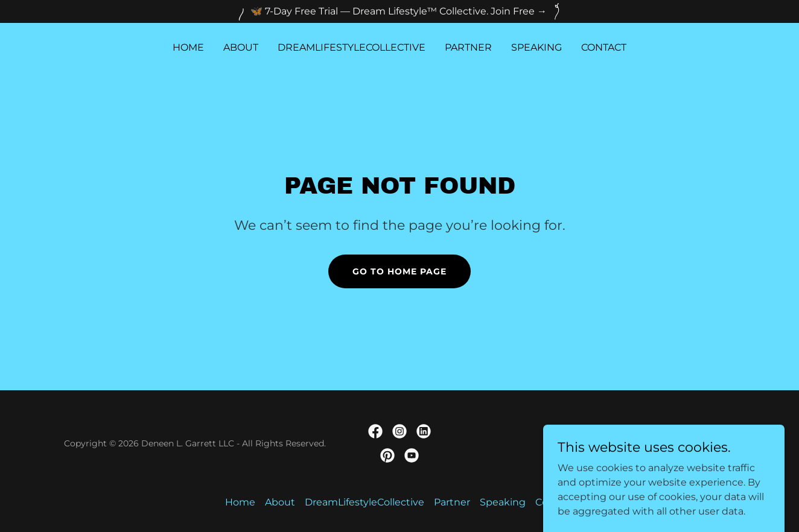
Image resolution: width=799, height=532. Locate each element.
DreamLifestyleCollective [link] (352, 47)
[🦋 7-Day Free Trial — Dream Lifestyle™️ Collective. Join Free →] (400, 11)
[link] (375, 431)
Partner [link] (468, 47)
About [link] (241, 47)
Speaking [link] (536, 47)
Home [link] (188, 47)
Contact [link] (604, 47)
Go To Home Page (400, 271)
